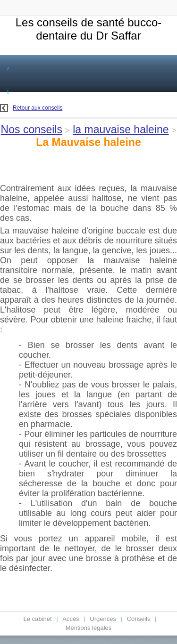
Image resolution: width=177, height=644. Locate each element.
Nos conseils (32, 129)
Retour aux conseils (31, 108)
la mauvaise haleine (121, 129)
